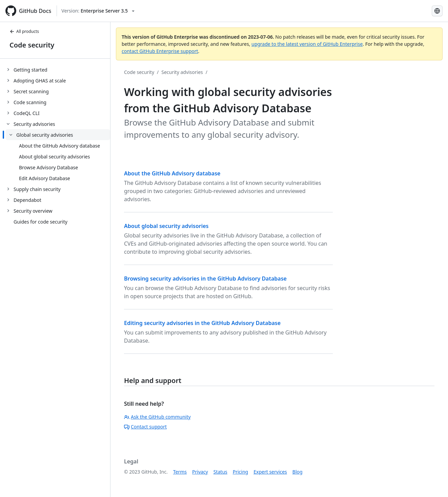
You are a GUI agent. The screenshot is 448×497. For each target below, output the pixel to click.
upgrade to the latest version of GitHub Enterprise (307, 44)
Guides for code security (40, 222)
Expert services (270, 472)
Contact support (145, 427)
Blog (298, 472)
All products (24, 31)
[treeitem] (58, 70)
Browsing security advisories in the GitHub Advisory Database (205, 279)
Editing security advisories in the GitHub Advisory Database (202, 323)
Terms (180, 472)
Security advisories (182, 72)
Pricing (240, 472)
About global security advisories (166, 226)
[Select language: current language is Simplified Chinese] (437, 11)
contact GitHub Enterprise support (160, 51)
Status (220, 472)
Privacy (200, 472)
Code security (32, 45)
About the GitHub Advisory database (172, 173)
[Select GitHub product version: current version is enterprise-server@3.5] (98, 11)
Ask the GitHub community (157, 417)
